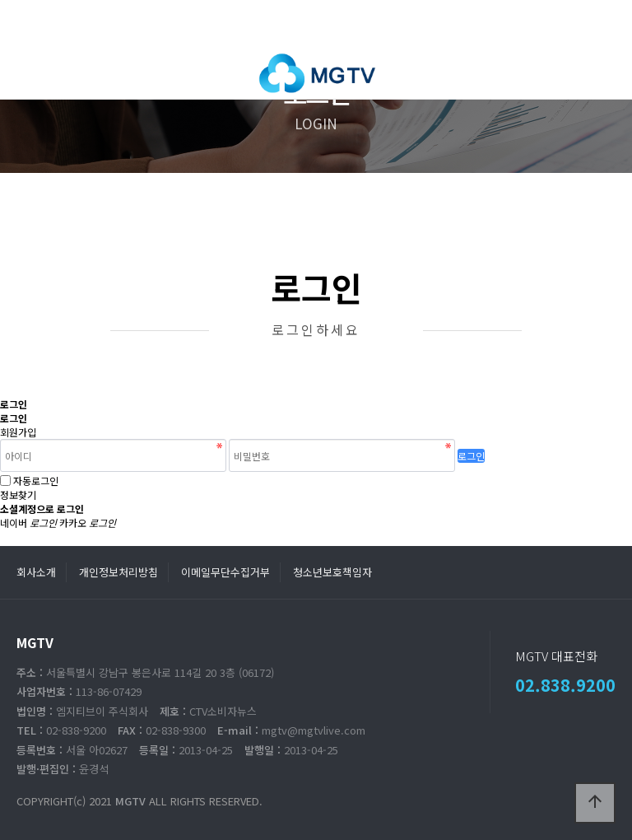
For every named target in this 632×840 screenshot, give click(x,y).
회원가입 (18, 432)
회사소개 (36, 572)
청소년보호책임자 (332, 572)
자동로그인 (36, 481)
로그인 (471, 456)
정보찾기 (18, 495)
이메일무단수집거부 (225, 572)
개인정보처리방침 (118, 572)
